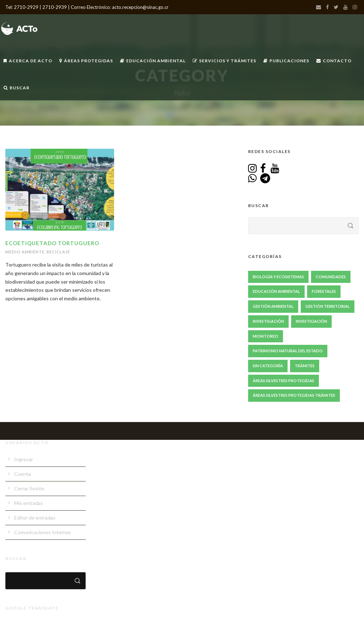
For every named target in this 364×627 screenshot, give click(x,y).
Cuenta (23, 474)
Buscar (17, 88)
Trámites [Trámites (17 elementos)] (305, 366)
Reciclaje (58, 252)
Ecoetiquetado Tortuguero (52, 243)
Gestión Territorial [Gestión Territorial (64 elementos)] (328, 306)
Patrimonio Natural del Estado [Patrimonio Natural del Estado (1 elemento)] (288, 351)
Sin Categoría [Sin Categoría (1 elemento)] (268, 366)
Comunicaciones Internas (43, 532)
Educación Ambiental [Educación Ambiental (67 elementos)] (276, 291)
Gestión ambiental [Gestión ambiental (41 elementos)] (273, 306)
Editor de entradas (35, 518)
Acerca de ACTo (28, 61)
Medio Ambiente (25, 252)
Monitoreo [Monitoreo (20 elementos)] (266, 336)
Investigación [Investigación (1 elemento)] (311, 321)
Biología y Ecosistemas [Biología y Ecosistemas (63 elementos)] (278, 277)
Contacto (334, 61)
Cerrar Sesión (29, 488)
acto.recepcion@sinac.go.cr (140, 7)
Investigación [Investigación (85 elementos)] (268, 321)
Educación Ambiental (153, 61)
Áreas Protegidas (86, 61)
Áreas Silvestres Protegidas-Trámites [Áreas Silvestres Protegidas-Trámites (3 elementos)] (294, 395)
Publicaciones (286, 61)
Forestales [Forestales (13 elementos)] (324, 291)
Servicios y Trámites (224, 61)
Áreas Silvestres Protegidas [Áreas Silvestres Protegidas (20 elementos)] (283, 381)
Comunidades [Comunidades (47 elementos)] (331, 277)
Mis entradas (29, 503)
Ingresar (24, 459)
